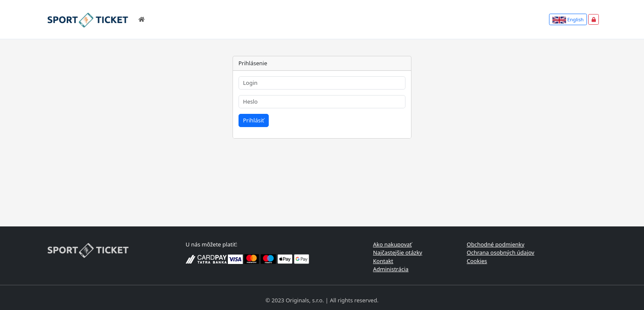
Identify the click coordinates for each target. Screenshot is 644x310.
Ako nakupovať (392, 244)
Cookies (477, 261)
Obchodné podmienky (496, 244)
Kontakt (383, 261)
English (568, 20)
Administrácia (391, 269)
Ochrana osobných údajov (501, 252)
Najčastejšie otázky (398, 252)
